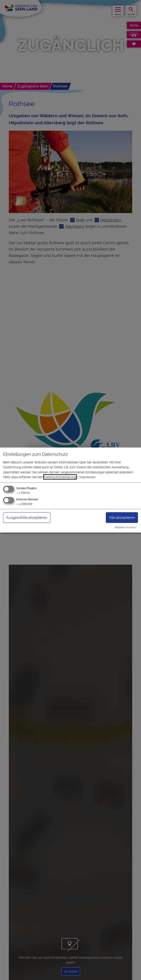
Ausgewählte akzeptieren (27, 518)
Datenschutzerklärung (60, 477)
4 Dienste (24, 504)
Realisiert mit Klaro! (125, 527)
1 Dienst (23, 493)
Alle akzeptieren (122, 518)
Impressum (87, 477)
